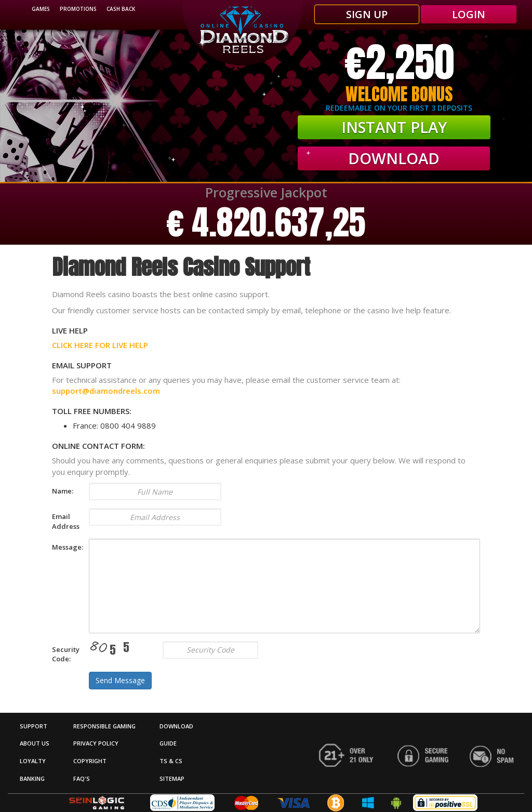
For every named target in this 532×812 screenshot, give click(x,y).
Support (34, 726)
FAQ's (82, 778)
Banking (32, 778)
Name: (63, 491)
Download (394, 158)
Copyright (90, 761)
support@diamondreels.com (106, 391)
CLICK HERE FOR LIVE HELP (100, 345)
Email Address (63, 521)
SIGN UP (367, 14)
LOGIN (469, 14)
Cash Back (121, 9)
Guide (168, 743)
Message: (63, 547)
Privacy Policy (96, 743)
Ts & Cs (171, 761)
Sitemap (172, 778)
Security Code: (63, 654)
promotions (78, 9)
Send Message (120, 680)
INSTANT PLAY (394, 127)
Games (41, 9)
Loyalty (33, 761)
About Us (35, 743)
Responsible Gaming (104, 726)
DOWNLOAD (176, 726)
